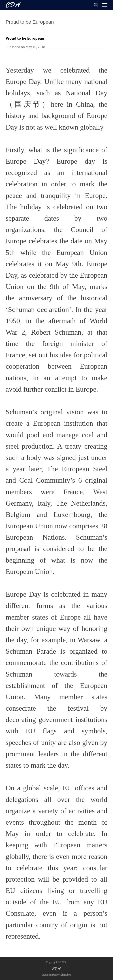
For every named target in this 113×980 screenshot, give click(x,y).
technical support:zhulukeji (56, 975)
